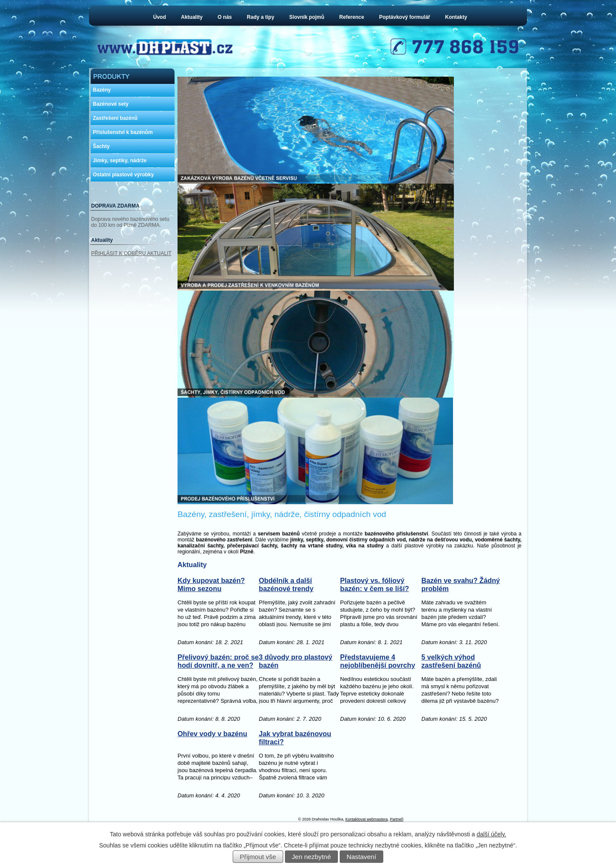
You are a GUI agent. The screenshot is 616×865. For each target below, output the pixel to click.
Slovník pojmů (307, 17)
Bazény (102, 90)
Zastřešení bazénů (115, 118)
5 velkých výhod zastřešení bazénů (451, 692)
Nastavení (361, 857)
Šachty (101, 146)
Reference (352, 17)
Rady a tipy (261, 17)
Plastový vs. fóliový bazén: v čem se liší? (375, 616)
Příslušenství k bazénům (123, 132)
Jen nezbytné (311, 857)
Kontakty (456, 17)
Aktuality (192, 17)
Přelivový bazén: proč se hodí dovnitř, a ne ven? (218, 692)
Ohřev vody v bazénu (212, 765)
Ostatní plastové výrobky (123, 175)
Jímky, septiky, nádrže (120, 161)
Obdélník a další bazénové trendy (286, 616)
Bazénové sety (111, 104)
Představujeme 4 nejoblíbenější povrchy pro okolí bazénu (378, 697)
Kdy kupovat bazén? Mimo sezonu (211, 616)
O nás (225, 17)
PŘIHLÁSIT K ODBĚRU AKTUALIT (131, 253)
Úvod (160, 17)
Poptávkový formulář (404, 17)
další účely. (491, 834)
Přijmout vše (258, 857)
